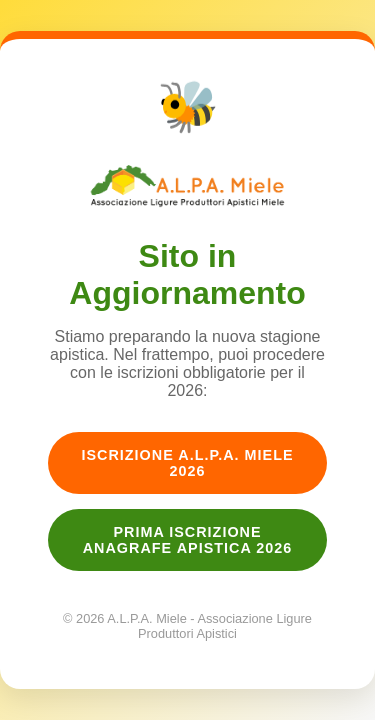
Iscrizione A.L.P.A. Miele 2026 (187, 463)
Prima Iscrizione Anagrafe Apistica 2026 (188, 540)
